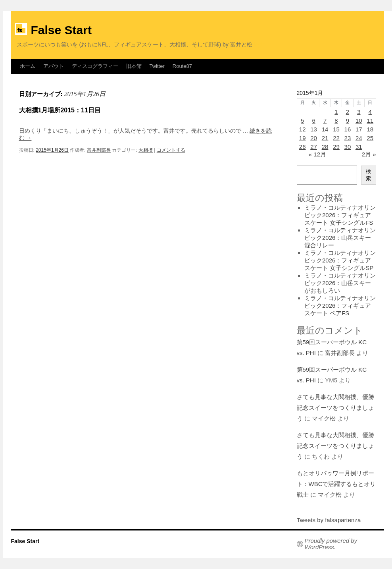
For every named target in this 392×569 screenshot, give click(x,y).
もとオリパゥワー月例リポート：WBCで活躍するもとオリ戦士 (336, 484)
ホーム (28, 66)
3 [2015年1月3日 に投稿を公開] (359, 112)
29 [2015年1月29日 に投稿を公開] (336, 147)
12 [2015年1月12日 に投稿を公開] (303, 129)
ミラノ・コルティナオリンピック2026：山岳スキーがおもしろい (340, 283)
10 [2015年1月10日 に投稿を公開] (359, 121)
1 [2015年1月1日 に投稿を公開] (336, 112)
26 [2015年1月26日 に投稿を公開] (303, 147)
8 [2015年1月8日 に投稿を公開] (336, 121)
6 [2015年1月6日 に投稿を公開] (313, 121)
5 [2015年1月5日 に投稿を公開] (302, 121)
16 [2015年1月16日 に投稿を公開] (348, 129)
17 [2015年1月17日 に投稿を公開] (359, 129)
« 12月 (317, 154)
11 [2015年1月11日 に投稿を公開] (370, 121)
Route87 (182, 66)
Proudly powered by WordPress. (331, 544)
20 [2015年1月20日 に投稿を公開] (314, 138)
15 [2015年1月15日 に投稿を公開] (336, 129)
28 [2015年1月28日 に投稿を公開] (325, 147)
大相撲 (146, 150)
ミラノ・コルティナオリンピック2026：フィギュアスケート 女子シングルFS (340, 215)
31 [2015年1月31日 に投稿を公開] (359, 147)
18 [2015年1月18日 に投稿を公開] (370, 129)
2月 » (369, 154)
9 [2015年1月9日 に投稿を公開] (348, 121)
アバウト (54, 66)
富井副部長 (99, 150)
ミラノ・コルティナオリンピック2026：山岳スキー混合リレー (340, 238)
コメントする (171, 150)
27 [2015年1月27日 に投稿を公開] (314, 147)
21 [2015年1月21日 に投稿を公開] (325, 138)
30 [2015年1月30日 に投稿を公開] (348, 147)
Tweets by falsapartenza (329, 520)
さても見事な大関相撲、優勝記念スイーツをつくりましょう (335, 408)
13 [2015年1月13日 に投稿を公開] (314, 129)
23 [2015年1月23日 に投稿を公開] (348, 138)
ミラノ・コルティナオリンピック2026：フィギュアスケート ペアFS (340, 306)
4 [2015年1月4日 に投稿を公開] (370, 112)
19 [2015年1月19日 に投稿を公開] (303, 138)
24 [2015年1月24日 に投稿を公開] (359, 138)
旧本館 (134, 66)
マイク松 (324, 418)
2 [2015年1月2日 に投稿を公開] (348, 112)
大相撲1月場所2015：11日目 (60, 110)
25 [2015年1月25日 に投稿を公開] (370, 138)
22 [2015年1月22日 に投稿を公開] (336, 138)
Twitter (157, 66)
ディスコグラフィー (95, 66)
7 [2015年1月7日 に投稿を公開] (325, 121)
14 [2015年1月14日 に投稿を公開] (325, 129)
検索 (368, 175)
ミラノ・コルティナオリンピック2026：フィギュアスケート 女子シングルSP (340, 260)
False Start (61, 30)
